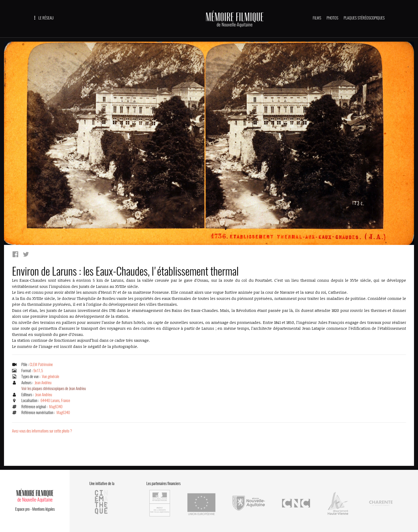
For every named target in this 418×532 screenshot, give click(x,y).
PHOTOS (332, 18)
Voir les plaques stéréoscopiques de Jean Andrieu (54, 388)
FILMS (317, 18)
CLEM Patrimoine (41, 364)
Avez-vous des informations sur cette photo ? (42, 431)
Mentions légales (43, 509)
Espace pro (22, 509)
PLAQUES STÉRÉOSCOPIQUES (364, 18)
